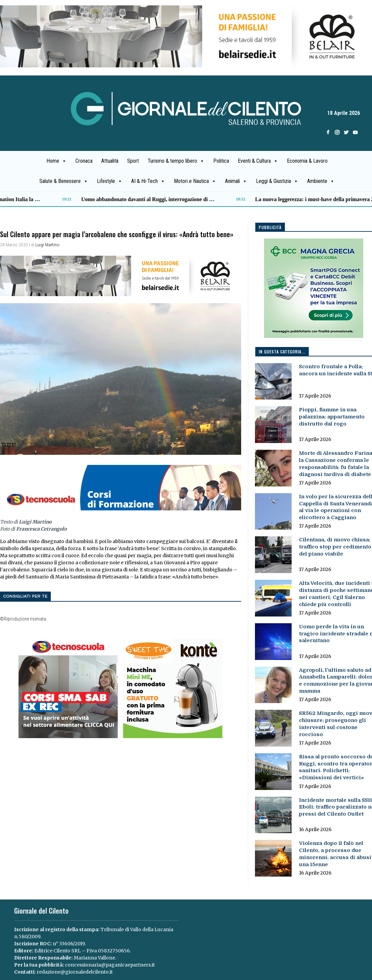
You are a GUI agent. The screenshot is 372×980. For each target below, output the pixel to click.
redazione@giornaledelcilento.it (75, 972)
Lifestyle (110, 181)
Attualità (110, 161)
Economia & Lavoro (307, 161)
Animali (236, 181)
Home (57, 161)
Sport (133, 161)
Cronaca (84, 161)
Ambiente (321, 181)
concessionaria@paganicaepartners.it (110, 965)
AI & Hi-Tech (148, 181)
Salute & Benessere (64, 181)
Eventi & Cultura (258, 161)
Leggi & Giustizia (277, 181)
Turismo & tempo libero (176, 161)
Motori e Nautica (195, 181)
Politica (221, 161)
